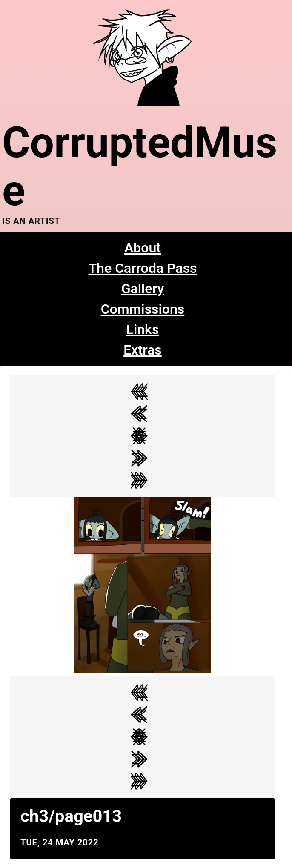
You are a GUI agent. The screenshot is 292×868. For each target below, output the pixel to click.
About (143, 248)
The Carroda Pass (142, 268)
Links (143, 329)
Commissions (143, 309)
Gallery (143, 289)
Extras (143, 350)
